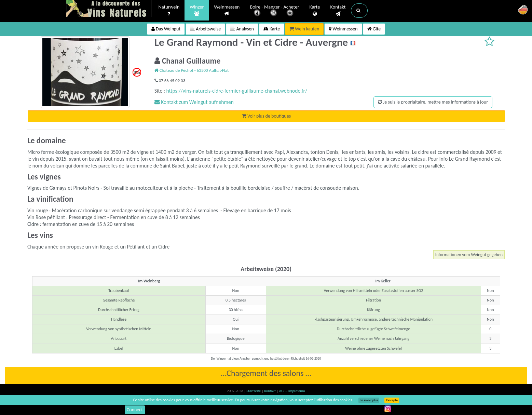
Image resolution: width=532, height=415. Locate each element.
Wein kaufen (304, 29)
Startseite (254, 391)
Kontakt (338, 11)
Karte (315, 11)
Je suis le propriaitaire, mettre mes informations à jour (433, 102)
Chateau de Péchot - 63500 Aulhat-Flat (192, 70)
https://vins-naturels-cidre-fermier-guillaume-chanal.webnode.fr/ (237, 91)
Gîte (374, 29)
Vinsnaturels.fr (109, 9)
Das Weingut (166, 29)
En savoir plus (369, 400)
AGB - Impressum (292, 391)
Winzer (197, 11)
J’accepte (392, 400)
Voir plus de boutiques (266, 116)
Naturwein (169, 11)
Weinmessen (227, 10)
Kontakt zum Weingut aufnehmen (194, 102)
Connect (135, 410)
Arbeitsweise (205, 29)
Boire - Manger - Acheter (274, 11)
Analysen (242, 29)
